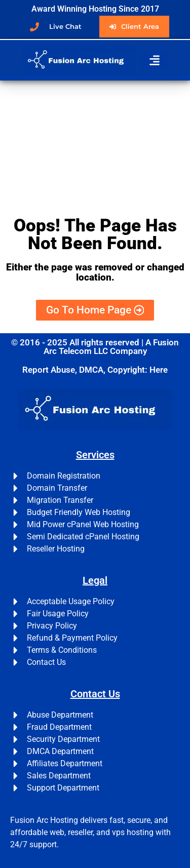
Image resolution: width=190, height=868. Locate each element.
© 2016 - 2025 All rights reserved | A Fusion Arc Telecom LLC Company (95, 347)
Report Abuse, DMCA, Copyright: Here (95, 370)
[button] (155, 61)
